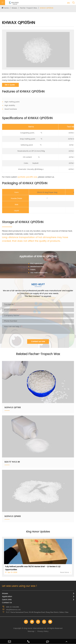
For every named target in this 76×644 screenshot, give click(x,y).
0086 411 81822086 (12, 607)
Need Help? (38, 285)
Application (7, 597)
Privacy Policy (43, 631)
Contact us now (38, 342)
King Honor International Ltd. (38, 628)
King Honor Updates (38, 532)
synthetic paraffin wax (28, 177)
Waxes (14, 8)
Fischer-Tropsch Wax (28, 8)
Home (6, 8)
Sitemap (31, 631)
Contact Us (7, 603)
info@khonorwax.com (13, 610)
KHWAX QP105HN (47, 8)
